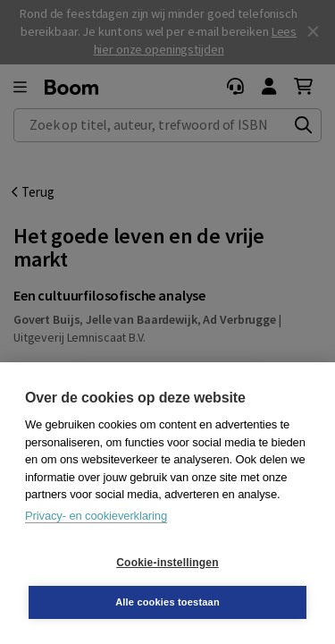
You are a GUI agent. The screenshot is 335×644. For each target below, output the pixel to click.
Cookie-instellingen (167, 563)
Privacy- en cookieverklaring (96, 516)
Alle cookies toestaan (167, 602)
